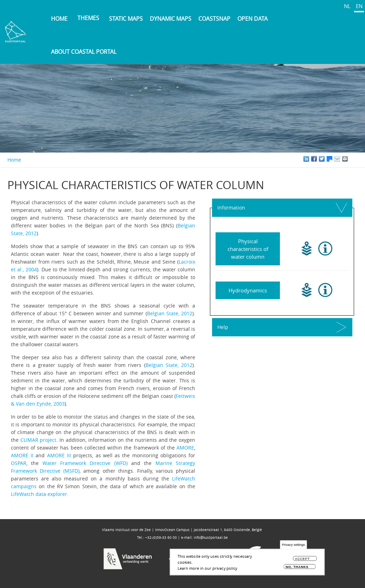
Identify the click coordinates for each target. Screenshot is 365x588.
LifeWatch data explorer (39, 494)
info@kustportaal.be (211, 538)
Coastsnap (214, 19)
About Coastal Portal (84, 52)
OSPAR (19, 463)
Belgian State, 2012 (170, 313)
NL (347, 6)
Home (59, 19)
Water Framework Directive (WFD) (85, 463)
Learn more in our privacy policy (207, 568)
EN (359, 6)
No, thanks (297, 567)
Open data (252, 19)
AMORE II (22, 455)
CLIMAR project (39, 440)
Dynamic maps (171, 19)
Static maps (126, 19)
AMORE (185, 448)
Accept (302, 559)
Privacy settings (293, 545)
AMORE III (59, 455)
